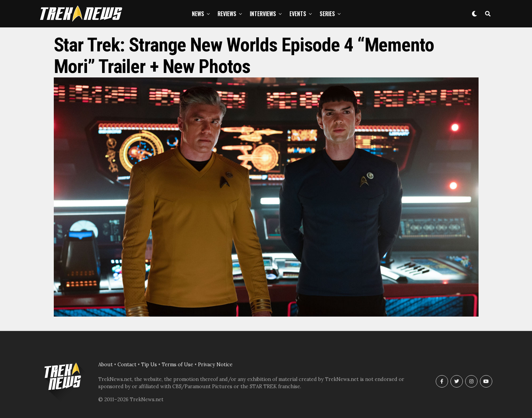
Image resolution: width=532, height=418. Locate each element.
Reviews (227, 14)
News (198, 14)
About (106, 365)
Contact (127, 365)
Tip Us (149, 365)
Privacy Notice (215, 365)
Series (327, 14)
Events (298, 14)
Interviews (263, 14)
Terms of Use (177, 365)
